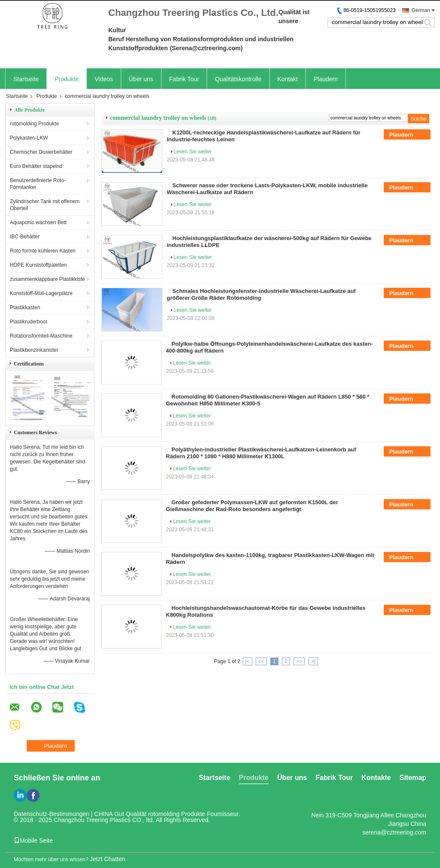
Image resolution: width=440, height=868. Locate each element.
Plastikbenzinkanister (34, 350)
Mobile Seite (33, 841)
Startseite (26, 79)
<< (261, 661)
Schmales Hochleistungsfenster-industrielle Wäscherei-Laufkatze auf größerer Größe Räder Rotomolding (261, 294)
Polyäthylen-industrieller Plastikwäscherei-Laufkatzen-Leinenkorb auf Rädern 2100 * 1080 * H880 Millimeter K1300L (261, 453)
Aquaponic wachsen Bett (38, 222)
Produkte (67, 79)
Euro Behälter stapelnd (36, 166)
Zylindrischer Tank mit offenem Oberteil (45, 205)
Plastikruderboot (29, 322)
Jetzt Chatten (108, 859)
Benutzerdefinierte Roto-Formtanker (38, 184)
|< (247, 661)
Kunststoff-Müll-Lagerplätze (41, 293)
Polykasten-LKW (29, 138)
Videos (104, 79)
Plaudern (326, 79)
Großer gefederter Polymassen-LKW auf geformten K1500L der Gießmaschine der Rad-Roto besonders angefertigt (252, 506)
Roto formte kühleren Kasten (43, 251)
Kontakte (376, 778)
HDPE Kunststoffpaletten (38, 265)
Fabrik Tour (184, 79)
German (421, 10)
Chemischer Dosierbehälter (41, 152)
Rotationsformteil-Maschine (41, 336)
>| (313, 661)
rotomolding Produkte (34, 124)
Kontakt (288, 79)
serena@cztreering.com (394, 832)
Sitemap (413, 778)
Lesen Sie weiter (193, 152)
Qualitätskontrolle (238, 79)
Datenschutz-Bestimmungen (52, 814)
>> (299, 661)
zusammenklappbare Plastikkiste (47, 279)
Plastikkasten (25, 308)
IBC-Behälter (25, 237)
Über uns (141, 79)
